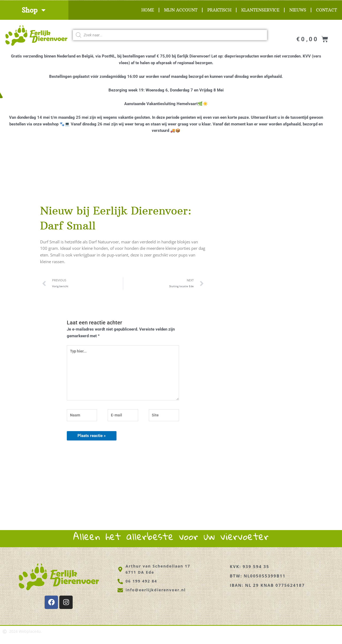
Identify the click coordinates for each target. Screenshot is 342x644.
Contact (327, 10)
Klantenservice (260, 10)
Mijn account (181, 10)
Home (148, 10)
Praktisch (219, 10)
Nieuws (298, 10)
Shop (34, 10)
